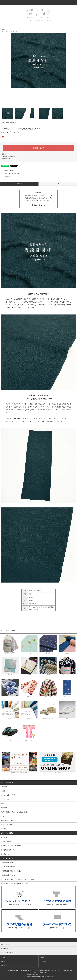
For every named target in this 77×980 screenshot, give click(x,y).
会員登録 (42, 957)
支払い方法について (14, 971)
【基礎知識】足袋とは (8, 875)
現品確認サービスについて (9, 158)
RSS (41, 973)
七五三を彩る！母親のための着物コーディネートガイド (19, 879)
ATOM (44, 973)
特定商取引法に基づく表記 (9, 156)
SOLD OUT (38, 148)
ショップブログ (35, 973)
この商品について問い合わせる (10, 174)
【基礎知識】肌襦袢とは (9, 862)
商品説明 (19, 184)
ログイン (3, 961)
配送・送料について (24, 971)
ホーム (4, 30)
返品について (6, 154)
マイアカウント (5, 957)
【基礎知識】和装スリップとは (11, 871)
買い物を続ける (5, 176)
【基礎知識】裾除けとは (9, 867)
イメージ (58, 184)
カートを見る (43, 961)
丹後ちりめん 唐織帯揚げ (12, 31)
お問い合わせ (4, 965)
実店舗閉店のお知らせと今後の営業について (15, 884)
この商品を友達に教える (8, 171)
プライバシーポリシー (57, 971)
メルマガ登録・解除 (68, 971)
